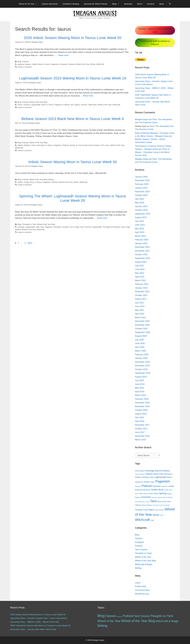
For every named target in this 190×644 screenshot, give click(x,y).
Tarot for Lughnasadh (93, 227)
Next (31, 243)
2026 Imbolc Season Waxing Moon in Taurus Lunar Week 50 (73, 38)
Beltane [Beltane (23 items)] (166, 471)
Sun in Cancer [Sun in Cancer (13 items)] (168, 497)
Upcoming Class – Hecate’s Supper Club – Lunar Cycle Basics (39, 618)
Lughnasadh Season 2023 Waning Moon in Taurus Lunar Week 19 (73, 78)
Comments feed (142, 590)
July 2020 (139, 340)
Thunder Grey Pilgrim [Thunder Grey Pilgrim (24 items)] (145, 510)
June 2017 (140, 432)
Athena (20, 145)
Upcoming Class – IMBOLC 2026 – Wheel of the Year (35, 622)
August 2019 (141, 377)
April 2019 (140, 392)
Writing (51, 179)
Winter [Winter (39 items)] (156, 515)
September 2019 (143, 373)
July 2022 (139, 266)
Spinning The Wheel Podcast (96, 4)
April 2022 (140, 277)
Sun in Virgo (74, 227)
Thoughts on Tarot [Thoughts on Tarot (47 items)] (162, 616)
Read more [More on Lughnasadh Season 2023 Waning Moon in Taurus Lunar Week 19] (88, 96)
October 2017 (141, 429)
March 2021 (140, 318)
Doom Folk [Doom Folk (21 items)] (158, 474)
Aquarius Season (24, 64)
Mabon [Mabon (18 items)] (169, 477)
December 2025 (142, 180)
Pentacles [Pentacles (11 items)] (138, 486)
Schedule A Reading (71, 4)
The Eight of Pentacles (111, 227)
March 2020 (140, 351)
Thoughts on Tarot (29, 224)
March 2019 (140, 395)
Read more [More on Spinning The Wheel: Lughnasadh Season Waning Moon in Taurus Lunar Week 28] (102, 218)
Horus (20, 105)
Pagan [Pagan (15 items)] (152, 482)
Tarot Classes (141, 550)
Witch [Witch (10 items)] (162, 515)
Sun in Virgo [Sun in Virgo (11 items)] (146, 502)
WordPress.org (142, 594)
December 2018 (142, 403)
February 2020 (142, 355)
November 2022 (142, 251)
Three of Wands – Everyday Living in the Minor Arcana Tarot (152, 152)
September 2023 (143, 214)
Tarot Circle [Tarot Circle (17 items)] (162, 502)
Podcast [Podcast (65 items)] (147, 486)
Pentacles (64, 64)
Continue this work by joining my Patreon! (155, 43)
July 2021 (139, 303)
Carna (33, 145)
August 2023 (141, 217)
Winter (93, 64)
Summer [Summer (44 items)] (146, 497)
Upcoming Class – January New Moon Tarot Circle (33, 629)
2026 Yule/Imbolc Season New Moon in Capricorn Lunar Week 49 (40, 626)
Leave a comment (25, 67)
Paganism (55, 64)
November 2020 (142, 325)
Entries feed (141, 586)
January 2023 (141, 243)
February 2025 (142, 184)
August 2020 (141, 336)
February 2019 (142, 399)
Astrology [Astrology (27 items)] (150, 471)
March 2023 (140, 236)
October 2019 (141, 369)
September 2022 (143, 258)
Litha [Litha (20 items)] (152, 477)
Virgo (123, 227)
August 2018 (141, 414)
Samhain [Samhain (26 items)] (156, 486)
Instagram (140, 542)
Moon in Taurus (44, 64)
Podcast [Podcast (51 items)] (128, 616)
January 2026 (141, 177)
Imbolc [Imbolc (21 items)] (138, 477)
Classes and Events (50, 4)
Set (72, 105)
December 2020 (142, 321)
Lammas (27, 105)
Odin (38, 227)
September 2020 (143, 332)
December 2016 (142, 436)
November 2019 (142, 366)
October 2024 (141, 195)
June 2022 (140, 269)
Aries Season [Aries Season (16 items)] (140, 471)
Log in (138, 583)
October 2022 (141, 254)
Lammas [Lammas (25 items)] (145, 477)
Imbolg (26, 182)
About (161, 4)
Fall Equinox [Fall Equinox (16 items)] (168, 474)
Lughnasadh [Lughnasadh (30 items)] (160, 477)
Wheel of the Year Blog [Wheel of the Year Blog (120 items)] (138, 621)
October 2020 (141, 329)
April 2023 (140, 232)
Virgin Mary (92, 105)
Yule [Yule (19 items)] (152, 520)
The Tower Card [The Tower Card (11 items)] (157, 505)
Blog (19, 62)
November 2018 (142, 406)
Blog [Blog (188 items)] (101, 616)
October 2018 (141, 410)
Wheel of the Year (83, 64)
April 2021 (140, 314)
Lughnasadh (36, 105)
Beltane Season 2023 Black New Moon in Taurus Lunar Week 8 (73, 119)
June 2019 (140, 384)
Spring (72, 145)
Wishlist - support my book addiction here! (155, 30)
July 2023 (139, 221)
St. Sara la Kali (82, 145)
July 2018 (139, 417)
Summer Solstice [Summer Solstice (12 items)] (157, 497)
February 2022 (142, 284)
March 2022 (140, 280)
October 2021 (141, 295)
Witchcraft (100, 64)
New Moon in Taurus (45, 145)
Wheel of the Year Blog (38, 102)
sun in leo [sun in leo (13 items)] (138, 502)
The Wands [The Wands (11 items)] (166, 505)
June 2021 (140, 306)
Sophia (77, 105)
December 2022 (142, 247)
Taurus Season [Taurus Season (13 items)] (147, 505)
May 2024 (140, 203)
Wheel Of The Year (29, 4)
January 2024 (141, 206)
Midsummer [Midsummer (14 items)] (139, 482)
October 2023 (141, 210)
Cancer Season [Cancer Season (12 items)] (140, 474)
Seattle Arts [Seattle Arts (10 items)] (164, 486)
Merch (140, 4)
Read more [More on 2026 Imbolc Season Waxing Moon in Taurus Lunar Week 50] (63, 55)
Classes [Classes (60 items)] (110, 616)
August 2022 (141, 262)
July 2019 (139, 380)
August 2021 (141, 299)
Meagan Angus (142, 119)
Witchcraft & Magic (144, 564)
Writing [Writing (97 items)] (102, 626)
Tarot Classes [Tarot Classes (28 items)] (142, 616)
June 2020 (140, 343)
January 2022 (141, 288)
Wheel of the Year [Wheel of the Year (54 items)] (109, 621)
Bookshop (128, 4)
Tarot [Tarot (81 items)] (153, 501)
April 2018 (140, 421)
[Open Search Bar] (170, 4)
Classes (139, 538)
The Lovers (105, 145)
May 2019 (140, 388)
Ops (42, 227)
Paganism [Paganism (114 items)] (163, 481)
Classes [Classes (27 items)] (149, 474)
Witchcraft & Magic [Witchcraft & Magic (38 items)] (167, 621)
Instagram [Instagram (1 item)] (119, 616)
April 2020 (140, 347)
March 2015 (140, 440)
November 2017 (142, 425)
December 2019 (142, 362)
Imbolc (35, 64)
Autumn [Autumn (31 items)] (159, 471)
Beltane (27, 145)
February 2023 (142, 240)
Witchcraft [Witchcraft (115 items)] (142, 520)
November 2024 (142, 192)
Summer (84, 105)
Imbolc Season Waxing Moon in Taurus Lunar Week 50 (73, 162)
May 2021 (140, 310)
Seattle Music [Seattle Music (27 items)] (157, 490)
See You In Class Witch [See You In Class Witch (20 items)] (149, 493)
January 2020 (141, 358)
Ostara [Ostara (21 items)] (147, 482)
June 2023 (140, 225)
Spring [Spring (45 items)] (163, 493)
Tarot (82, 227)
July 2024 (139, 199)
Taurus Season (94, 145)
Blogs (117, 4)
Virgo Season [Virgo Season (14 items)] (159, 510)
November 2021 (142, 292)
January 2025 (141, 188)
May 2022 (140, 273)
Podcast (25, 62)
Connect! (151, 4)
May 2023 (140, 229)
